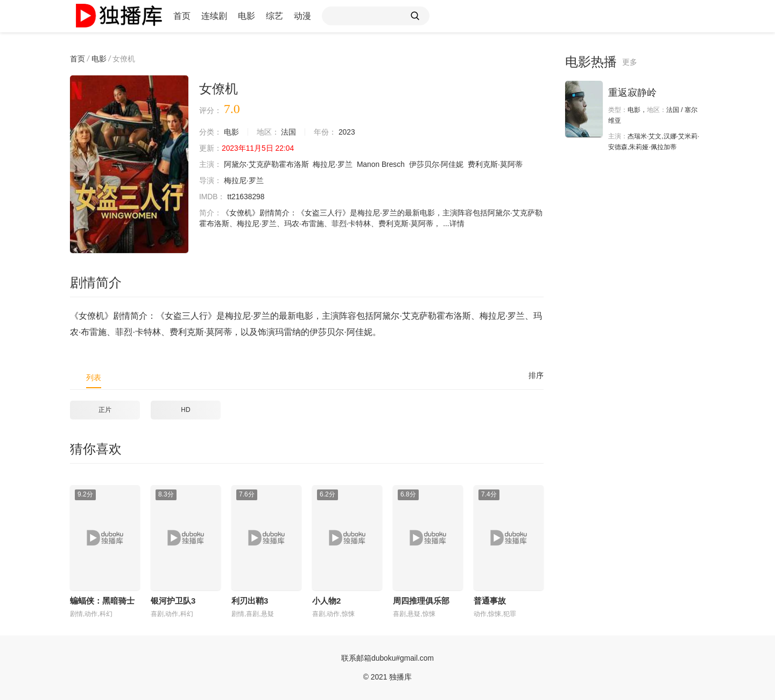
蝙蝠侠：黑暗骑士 (102, 601)
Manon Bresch (381, 164)
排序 (536, 375)
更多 (630, 62)
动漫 (302, 16)
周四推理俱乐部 (421, 601)
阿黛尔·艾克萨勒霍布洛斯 (266, 164)
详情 (457, 223)
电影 (246, 16)
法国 (289, 132)
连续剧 (214, 16)
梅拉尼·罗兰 (333, 164)
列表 (94, 377)
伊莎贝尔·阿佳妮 (437, 164)
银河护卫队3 (173, 601)
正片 (105, 410)
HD (185, 410)
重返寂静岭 (632, 93)
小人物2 (326, 601)
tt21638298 (246, 197)
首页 (182, 16)
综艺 (274, 16)
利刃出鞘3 (250, 601)
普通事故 (490, 601)
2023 (347, 132)
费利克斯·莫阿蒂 (496, 164)
